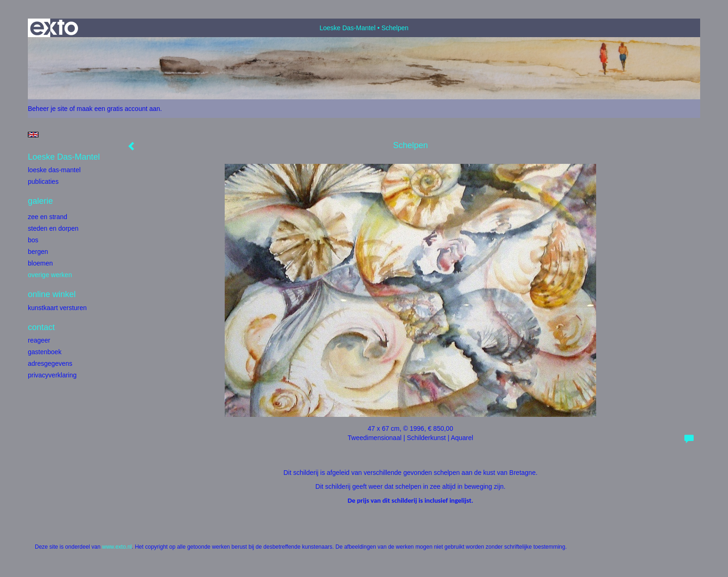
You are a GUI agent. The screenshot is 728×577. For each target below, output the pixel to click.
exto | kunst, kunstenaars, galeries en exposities (54, 28)
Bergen (38, 252)
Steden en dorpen (53, 228)
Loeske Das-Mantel (348, 28)
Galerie (40, 201)
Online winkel (52, 294)
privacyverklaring (52, 375)
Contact (41, 327)
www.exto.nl (117, 547)
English (33, 135)
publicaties (43, 182)
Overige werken (50, 275)
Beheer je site (48, 109)
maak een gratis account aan (118, 109)
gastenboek (45, 352)
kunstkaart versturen (57, 308)
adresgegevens (50, 363)
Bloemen (40, 263)
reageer (39, 340)
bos (33, 240)
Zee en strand (48, 217)
